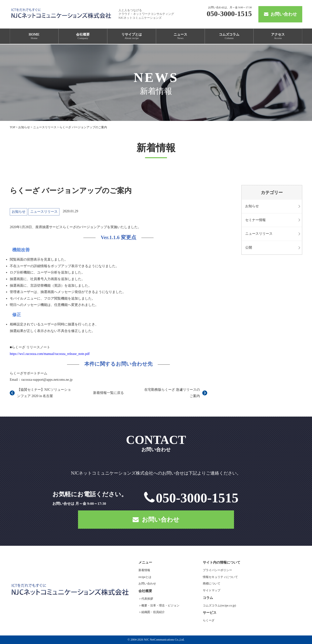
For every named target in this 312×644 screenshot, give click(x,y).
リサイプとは (132, 36)
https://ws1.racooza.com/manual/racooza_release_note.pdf (50, 354)
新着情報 (144, 570)
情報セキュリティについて (220, 577)
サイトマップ (212, 590)
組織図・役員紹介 (153, 612)
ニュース (180, 36)
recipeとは (145, 577)
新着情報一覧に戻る (108, 393)
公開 (249, 248)
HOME (34, 36)
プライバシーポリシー (217, 570)
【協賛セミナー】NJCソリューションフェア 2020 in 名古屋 (44, 393)
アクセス (278, 36)
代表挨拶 (147, 599)
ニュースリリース (259, 234)
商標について (212, 584)
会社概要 (83, 36)
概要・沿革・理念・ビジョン (160, 605)
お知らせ (252, 206)
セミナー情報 (255, 220)
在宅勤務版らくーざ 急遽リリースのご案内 (172, 393)
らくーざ (209, 620)
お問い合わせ (280, 14)
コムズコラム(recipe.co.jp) (219, 605)
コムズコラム (229, 36)
